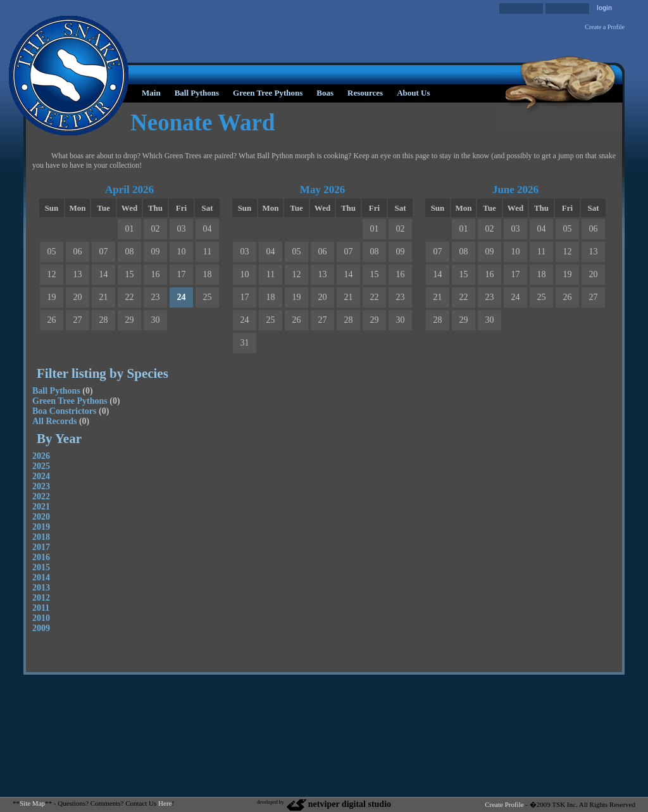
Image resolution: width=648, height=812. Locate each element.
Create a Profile (605, 27)
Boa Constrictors (65, 411)
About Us (413, 93)
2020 (41, 517)
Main (151, 93)
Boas (325, 93)
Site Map (32, 803)
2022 (41, 497)
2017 (41, 547)
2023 (41, 486)
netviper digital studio (338, 804)
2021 (41, 507)
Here (165, 803)
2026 (41, 456)
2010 (41, 618)
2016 (41, 557)
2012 (41, 598)
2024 (41, 476)
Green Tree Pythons (268, 93)
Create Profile (504, 804)
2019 (41, 527)
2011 (41, 608)
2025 (41, 466)
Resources (365, 93)
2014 (41, 578)
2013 (41, 588)
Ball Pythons (197, 93)
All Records (54, 421)
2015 (41, 567)
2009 (41, 628)
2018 (41, 537)
